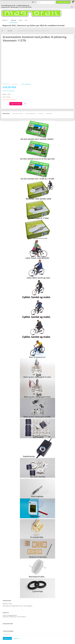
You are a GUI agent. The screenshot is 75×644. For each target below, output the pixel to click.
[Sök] (55, 2)
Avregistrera (16, 638)
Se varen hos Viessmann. (9, 91)
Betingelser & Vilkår (7, 604)
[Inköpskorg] (73, 2)
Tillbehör (41, 113)
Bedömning (49, 113)
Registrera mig (7, 638)
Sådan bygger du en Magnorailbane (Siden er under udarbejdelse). (18, 606)
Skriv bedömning (26, 84)
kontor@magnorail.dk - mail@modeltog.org (15, 5)
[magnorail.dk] (31, 13)
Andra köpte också (17, 113)
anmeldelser (15, 84)
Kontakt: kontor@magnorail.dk (10, 615)
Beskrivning (6, 113)
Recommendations (30, 113)
